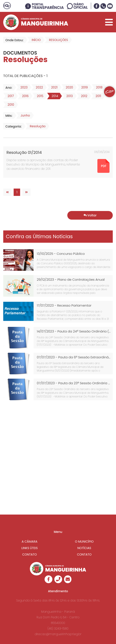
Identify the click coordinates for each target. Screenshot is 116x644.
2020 (68, 87)
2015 (39, 96)
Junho (24, 115)
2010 (10, 105)
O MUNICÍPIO (84, 542)
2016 (24, 96)
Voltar (90, 215)
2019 (83, 87)
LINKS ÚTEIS (30, 548)
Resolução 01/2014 (24, 152)
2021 (53, 87)
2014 (53, 96)
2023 (23, 87)
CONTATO (30, 554)
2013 (68, 96)
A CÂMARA (30, 542)
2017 (9, 96)
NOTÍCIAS (84, 548)
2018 (98, 87)
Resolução (36, 126)
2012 (83, 96)
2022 (38, 87)
